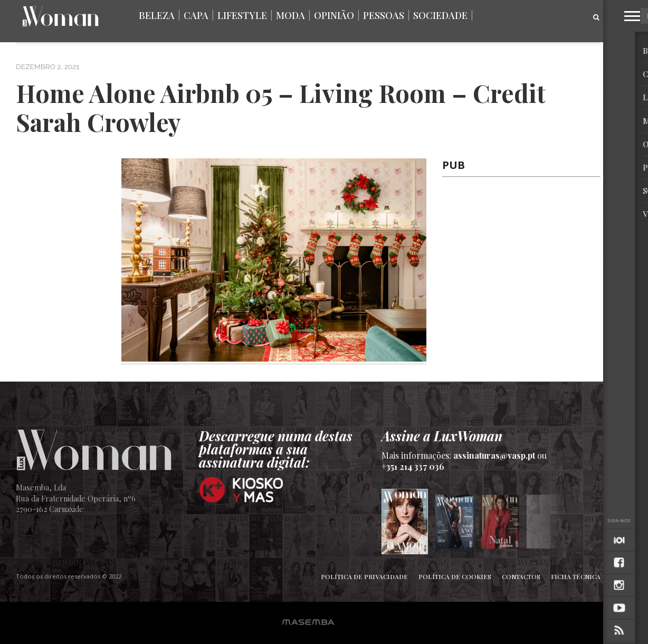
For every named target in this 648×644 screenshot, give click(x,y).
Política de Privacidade (364, 576)
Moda (290, 15)
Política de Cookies (455, 576)
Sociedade (440, 15)
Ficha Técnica (576, 576)
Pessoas (384, 15)
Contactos (521, 576)
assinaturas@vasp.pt (494, 455)
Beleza (157, 15)
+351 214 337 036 (413, 466)
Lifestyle (242, 15)
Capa (196, 15)
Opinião (334, 15)
